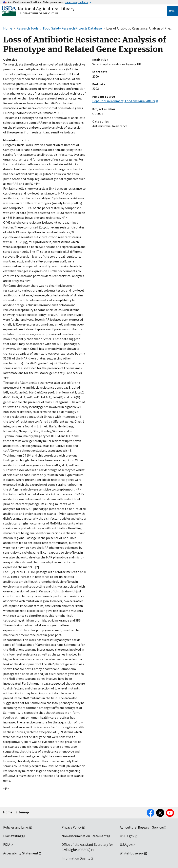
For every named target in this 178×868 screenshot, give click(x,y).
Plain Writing (12, 836)
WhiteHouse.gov (132, 853)
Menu (172, 11)
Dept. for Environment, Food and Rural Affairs (124, 101)
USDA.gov (127, 836)
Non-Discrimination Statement (84, 836)
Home (8, 812)
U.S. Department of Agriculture (38, 13)
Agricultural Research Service (141, 827)
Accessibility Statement (21, 853)
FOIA (7, 845)
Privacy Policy (72, 827)
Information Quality (76, 858)
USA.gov (126, 845)
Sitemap (22, 812)
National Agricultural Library (46, 9)
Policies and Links (16, 827)
